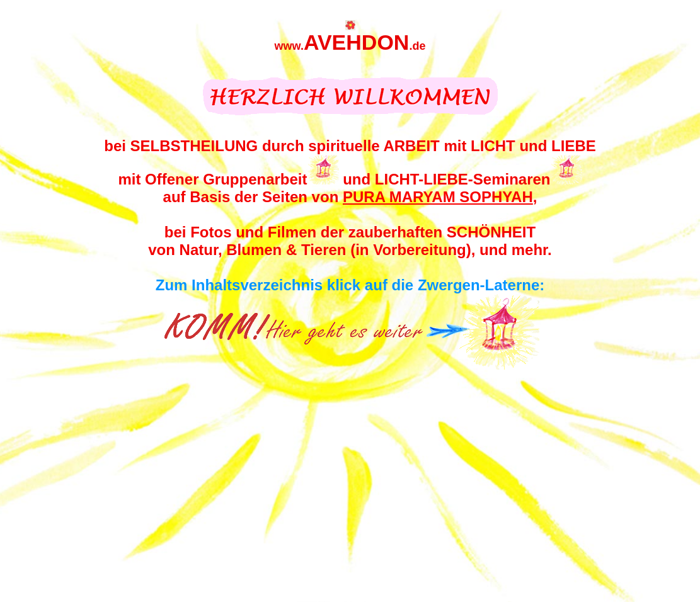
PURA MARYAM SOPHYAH (438, 197)
